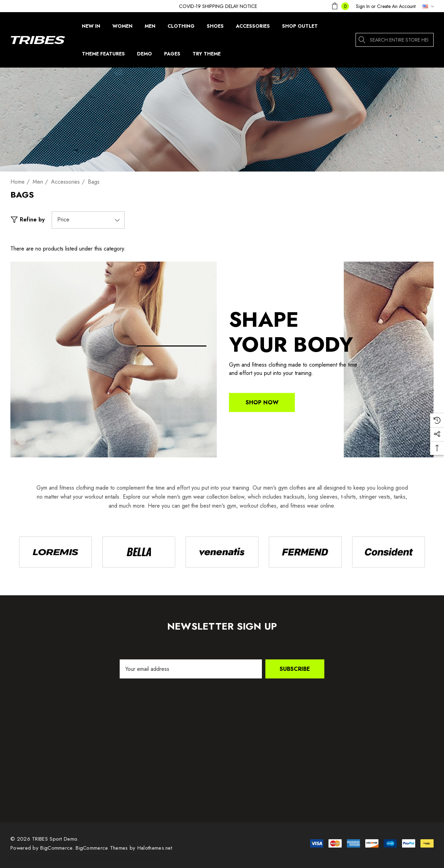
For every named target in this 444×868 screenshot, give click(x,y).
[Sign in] (363, 6)
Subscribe (295, 669)
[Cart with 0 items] (340, 6)
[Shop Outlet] (300, 26)
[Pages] (172, 55)
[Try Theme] (207, 55)
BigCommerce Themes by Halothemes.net (124, 848)
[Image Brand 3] (222, 552)
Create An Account (396, 6)
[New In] (91, 28)
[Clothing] (181, 28)
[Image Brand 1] (55, 552)
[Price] (88, 220)
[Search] (362, 40)
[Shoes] (215, 26)
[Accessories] (253, 26)
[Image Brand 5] (388, 552)
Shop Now (262, 402)
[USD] (426, 6)
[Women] (122, 28)
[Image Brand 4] (305, 552)
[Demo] (144, 55)
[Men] (150, 28)
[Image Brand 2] (139, 552)
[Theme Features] (103, 54)
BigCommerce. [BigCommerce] (58, 848)
